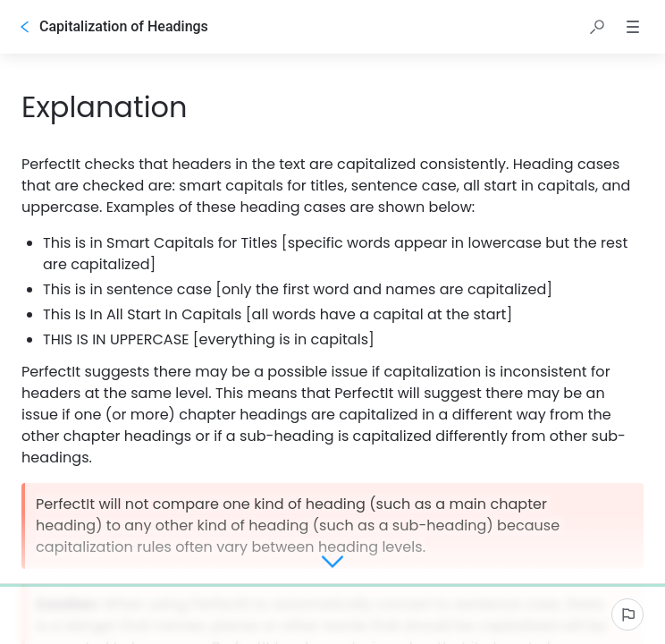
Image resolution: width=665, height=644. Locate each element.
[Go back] (25, 27)
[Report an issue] (627, 614)
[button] (597, 27)
